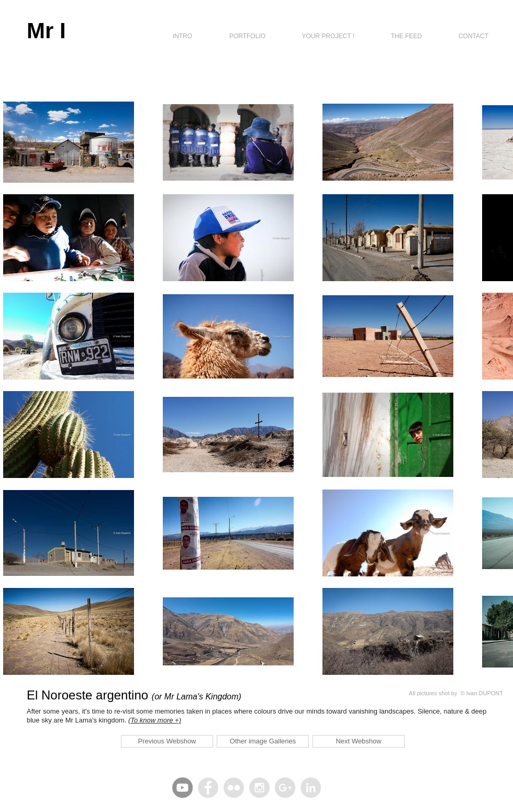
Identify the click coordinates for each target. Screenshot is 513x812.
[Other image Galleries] (263, 741)
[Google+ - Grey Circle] (285, 788)
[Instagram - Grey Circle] (259, 788)
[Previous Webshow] (167, 741)
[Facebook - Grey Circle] (208, 788)
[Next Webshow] (359, 741)
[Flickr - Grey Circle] (234, 788)
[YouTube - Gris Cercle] (182, 788)
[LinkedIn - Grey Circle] (311, 788)
